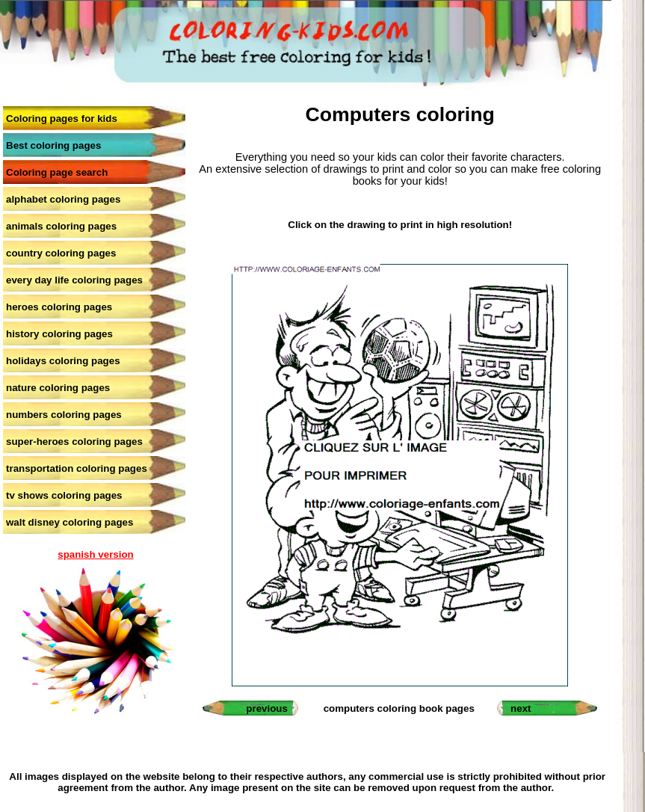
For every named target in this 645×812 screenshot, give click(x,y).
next (521, 708)
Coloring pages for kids (62, 119)
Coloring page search (57, 172)
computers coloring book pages (399, 708)
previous (267, 708)
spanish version (95, 554)
